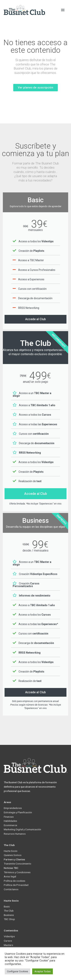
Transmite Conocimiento (18, 864)
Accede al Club (35, 319)
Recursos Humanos (15, 834)
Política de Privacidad (16, 885)
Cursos (8, 941)
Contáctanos (11, 889)
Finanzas (9, 817)
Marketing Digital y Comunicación (22, 829)
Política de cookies (14, 881)
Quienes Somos (13, 855)
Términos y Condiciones (17, 872)
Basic (7, 906)
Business (9, 915)
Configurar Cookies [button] (18, 971)
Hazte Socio (11, 851)
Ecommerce (10, 825)
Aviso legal (10, 876)
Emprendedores (13, 808)
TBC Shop (9, 919)
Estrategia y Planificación (18, 812)
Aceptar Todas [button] (43, 971)
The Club (9, 911)
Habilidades (10, 821)
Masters (8, 945)
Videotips (9, 936)
